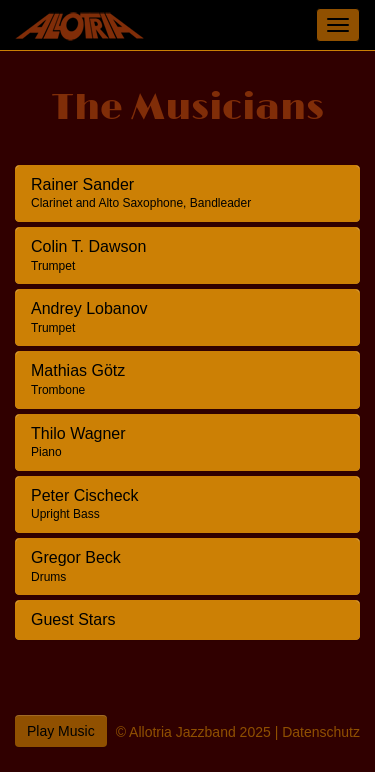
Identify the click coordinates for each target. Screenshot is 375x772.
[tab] (187, 193)
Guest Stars (73, 619)
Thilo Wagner (78, 442)
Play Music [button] (61, 731)
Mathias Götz (78, 379)
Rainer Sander (141, 193)
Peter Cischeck (85, 504)
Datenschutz (321, 732)
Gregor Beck (76, 566)
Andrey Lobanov (89, 317)
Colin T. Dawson (88, 255)
